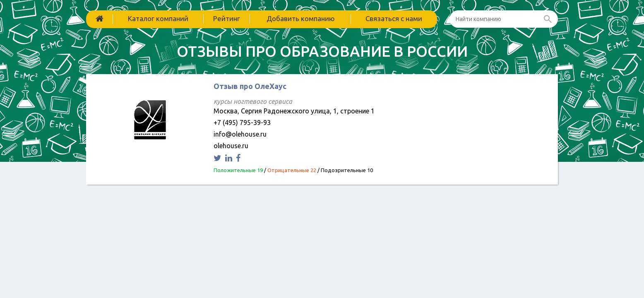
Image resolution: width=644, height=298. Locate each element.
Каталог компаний (158, 18)
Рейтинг (227, 18)
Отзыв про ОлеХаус (250, 86)
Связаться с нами (394, 18)
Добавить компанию (301, 18)
